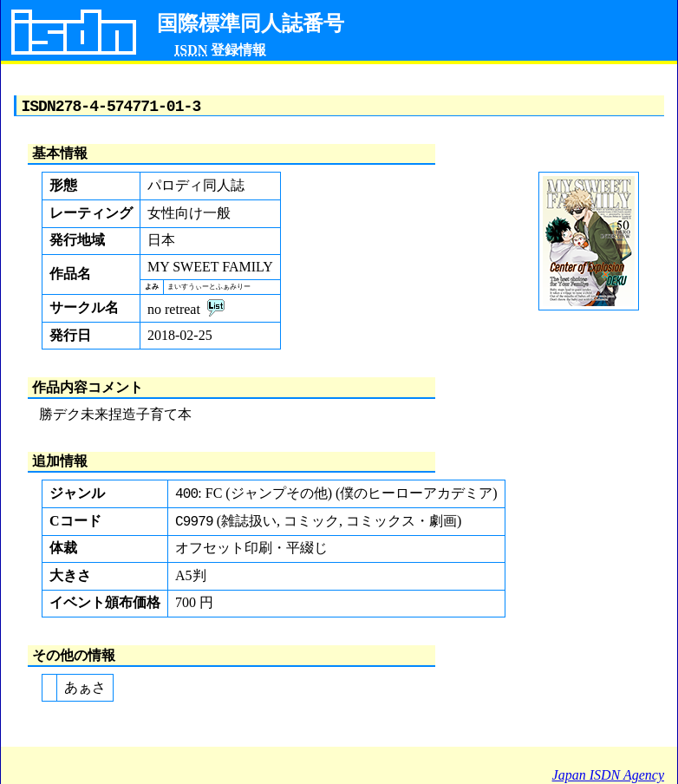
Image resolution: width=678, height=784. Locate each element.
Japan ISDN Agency (608, 775)
